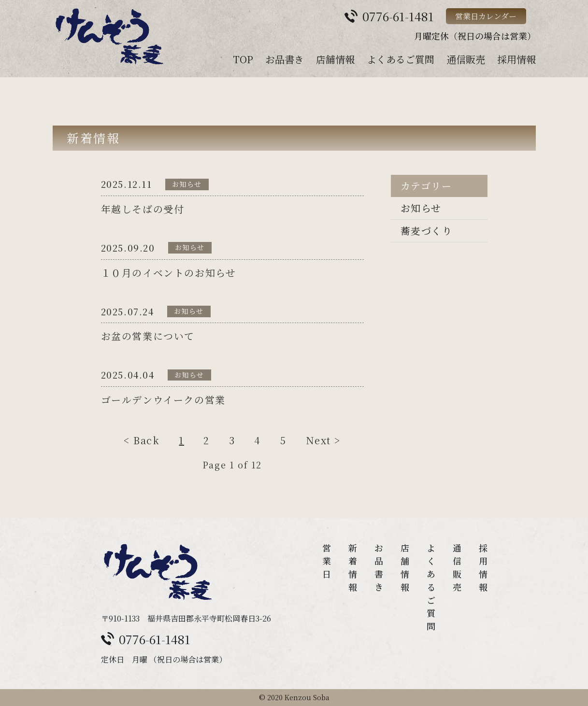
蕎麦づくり (427, 231)
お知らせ (421, 208)
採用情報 (516, 59)
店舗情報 (335, 59)
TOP (243, 59)
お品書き (285, 59)
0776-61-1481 (155, 639)
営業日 (327, 561)
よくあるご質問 (401, 59)
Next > (323, 441)
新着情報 (353, 567)
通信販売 (466, 59)
